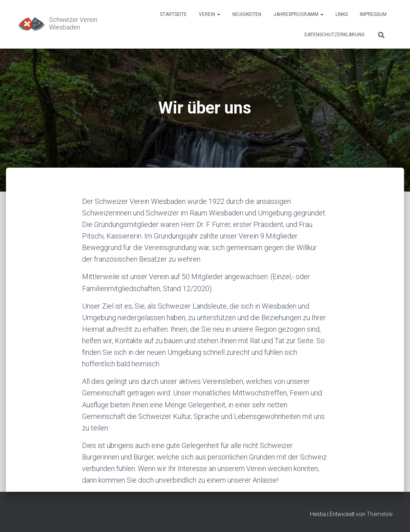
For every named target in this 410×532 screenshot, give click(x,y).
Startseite (173, 14)
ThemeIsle (380, 514)
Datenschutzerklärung (334, 35)
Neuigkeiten (247, 14)
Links (342, 14)
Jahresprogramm (298, 14)
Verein (210, 14)
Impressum (373, 14)
